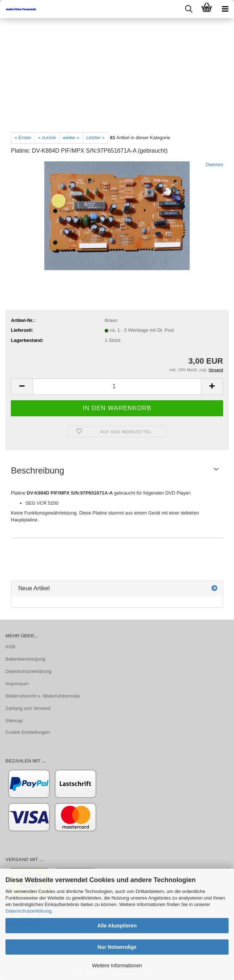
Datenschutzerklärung (28, 911)
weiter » (71, 138)
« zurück (47, 138)
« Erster (23, 138)
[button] (22, 387)
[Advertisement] (117, 73)
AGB (10, 647)
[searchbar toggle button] (189, 9)
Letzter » (95, 138)
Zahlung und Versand (28, 708)
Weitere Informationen (117, 965)
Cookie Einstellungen (28, 732)
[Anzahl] (117, 387)
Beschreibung (38, 470)
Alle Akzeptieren (117, 926)
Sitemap (14, 721)
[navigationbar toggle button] (225, 9)
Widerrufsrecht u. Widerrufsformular (43, 696)
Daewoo (214, 164)
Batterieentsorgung (25, 659)
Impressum (17, 684)
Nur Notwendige (117, 947)
